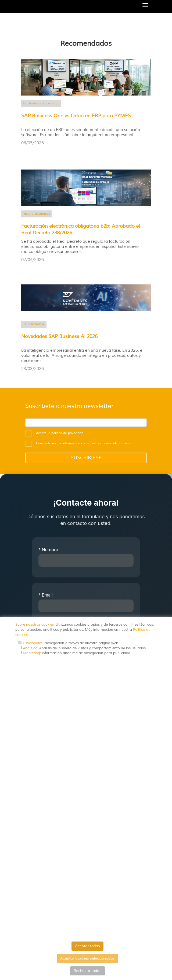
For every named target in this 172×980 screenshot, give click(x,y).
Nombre (48, 549)
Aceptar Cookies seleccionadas (87, 958)
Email (46, 595)
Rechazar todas (87, 971)
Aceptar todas (87, 946)
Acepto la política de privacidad (60, 433)
